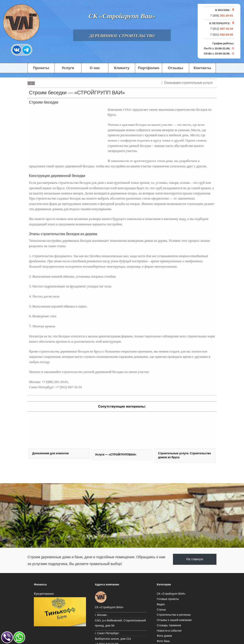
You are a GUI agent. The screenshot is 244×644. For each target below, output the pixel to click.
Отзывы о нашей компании (174, 620)
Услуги (68, 68)
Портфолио (149, 68)
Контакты (202, 68)
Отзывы (176, 68)
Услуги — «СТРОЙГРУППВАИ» (116, 454)
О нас (95, 68)
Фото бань (163, 641)
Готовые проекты (168, 599)
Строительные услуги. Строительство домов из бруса (184, 455)
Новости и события (169, 631)
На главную (195, 559)
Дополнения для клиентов (50, 453)
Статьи (161, 610)
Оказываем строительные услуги (188, 83)
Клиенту (122, 68)
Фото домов (164, 636)
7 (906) (222, 15)
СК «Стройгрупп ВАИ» (171, 594)
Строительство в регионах (174, 615)
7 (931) (222, 34)
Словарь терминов (169, 625)
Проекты (41, 68)
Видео (161, 604)
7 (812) (222, 29)
